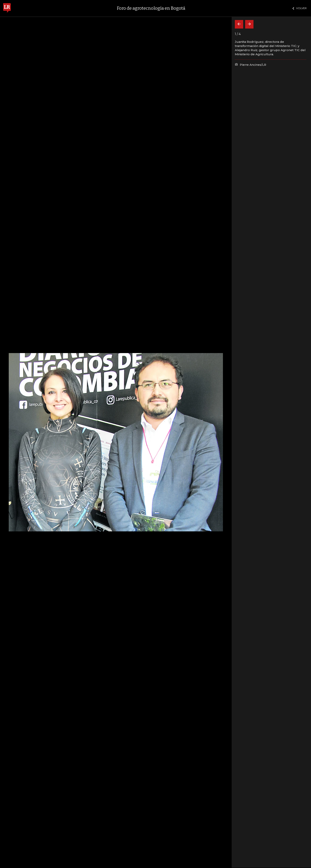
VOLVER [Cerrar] (300, 8)
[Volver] (239, 24)
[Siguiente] (249, 24)
